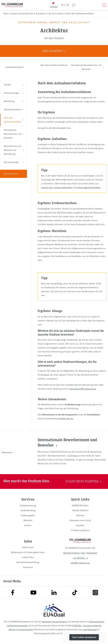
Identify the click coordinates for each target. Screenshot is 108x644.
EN (68, 5)
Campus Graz (47, 188)
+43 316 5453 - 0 (80, 558)
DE (62, 5)
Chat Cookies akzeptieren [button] (84, 637)
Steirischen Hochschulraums (54, 622)
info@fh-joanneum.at (80, 563)
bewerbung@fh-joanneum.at (83, 389)
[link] (28, 506)
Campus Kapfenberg (63, 188)
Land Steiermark (90, 630)
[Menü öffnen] (104, 5)
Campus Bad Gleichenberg (88, 188)
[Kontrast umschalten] (54, 5)
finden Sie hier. (67, 419)
